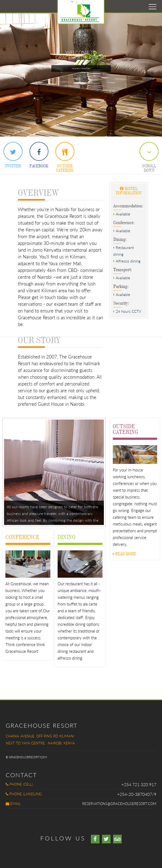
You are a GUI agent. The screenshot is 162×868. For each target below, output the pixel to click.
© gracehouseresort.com (26, 757)
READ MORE (124, 554)
